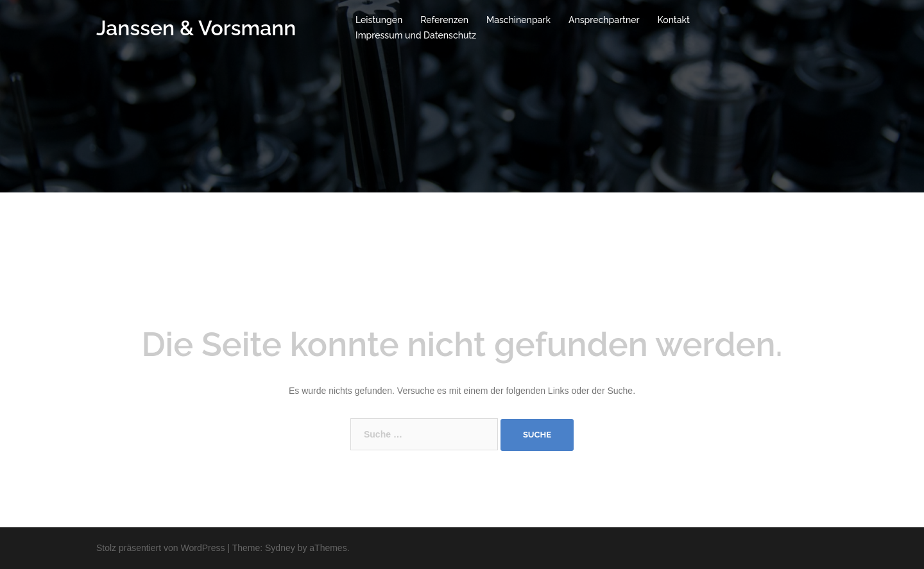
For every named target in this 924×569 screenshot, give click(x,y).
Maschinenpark (518, 20)
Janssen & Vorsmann (196, 28)
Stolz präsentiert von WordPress (161, 548)
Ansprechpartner (604, 20)
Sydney (280, 548)
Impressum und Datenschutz (416, 35)
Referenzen (444, 20)
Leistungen (379, 20)
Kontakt (674, 20)
